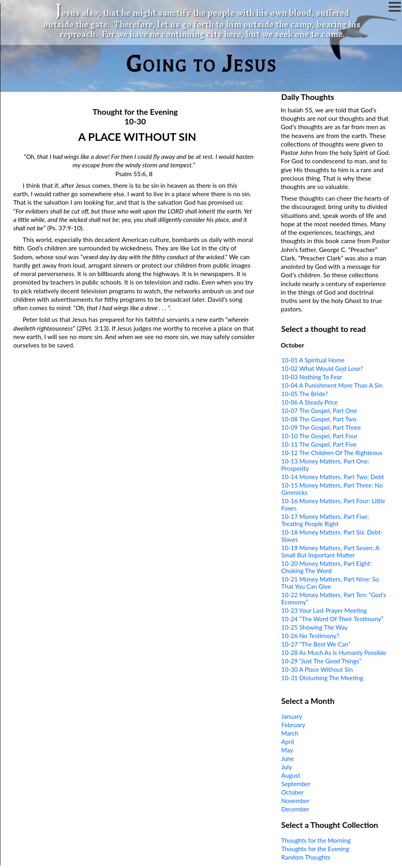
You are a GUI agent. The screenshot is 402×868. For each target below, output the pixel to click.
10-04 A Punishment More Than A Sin (332, 385)
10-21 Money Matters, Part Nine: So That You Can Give (330, 583)
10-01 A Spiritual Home (313, 360)
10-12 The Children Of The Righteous (332, 453)
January (292, 716)
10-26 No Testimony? (310, 636)
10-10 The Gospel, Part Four (319, 436)
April (288, 742)
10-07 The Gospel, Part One (319, 411)
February (293, 725)
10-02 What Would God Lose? (322, 368)
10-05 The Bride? (304, 394)
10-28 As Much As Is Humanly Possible (334, 653)
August (291, 775)
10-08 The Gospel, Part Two (319, 419)
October (292, 792)
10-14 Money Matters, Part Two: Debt (333, 477)
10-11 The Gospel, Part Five (319, 444)
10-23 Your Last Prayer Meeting (324, 610)
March (290, 733)
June (287, 758)
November (295, 801)
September (296, 784)
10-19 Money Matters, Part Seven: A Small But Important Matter (330, 551)
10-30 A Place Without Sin (317, 669)
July (286, 767)
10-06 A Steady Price (309, 402)
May (287, 750)
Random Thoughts (306, 857)
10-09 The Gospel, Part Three (321, 427)
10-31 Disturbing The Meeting (322, 678)
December (295, 809)
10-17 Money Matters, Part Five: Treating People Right (325, 520)
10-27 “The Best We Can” (316, 644)
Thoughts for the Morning (316, 840)
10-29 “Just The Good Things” (321, 661)
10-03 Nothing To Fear (312, 377)
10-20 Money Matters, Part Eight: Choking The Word (326, 567)
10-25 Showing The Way (314, 627)
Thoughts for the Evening (315, 849)
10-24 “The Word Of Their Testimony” (332, 619)
